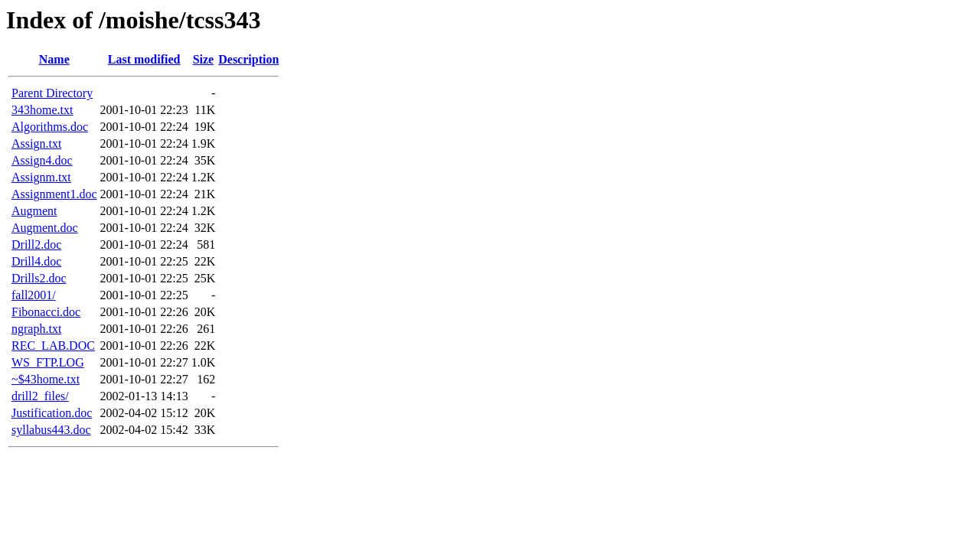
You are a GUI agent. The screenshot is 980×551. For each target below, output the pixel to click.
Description (248, 59)
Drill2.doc (36, 245)
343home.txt (42, 110)
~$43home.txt (46, 379)
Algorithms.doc (50, 127)
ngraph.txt (36, 329)
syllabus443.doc (51, 430)
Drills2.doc (39, 278)
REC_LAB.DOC (53, 346)
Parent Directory (52, 93)
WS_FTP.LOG (48, 362)
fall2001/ (34, 295)
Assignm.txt (41, 177)
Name (54, 59)
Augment (34, 211)
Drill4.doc (36, 261)
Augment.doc (45, 228)
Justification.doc (52, 413)
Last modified (144, 59)
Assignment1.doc (54, 194)
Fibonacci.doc (46, 312)
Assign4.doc (42, 160)
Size (204, 59)
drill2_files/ (40, 396)
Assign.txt (36, 143)
